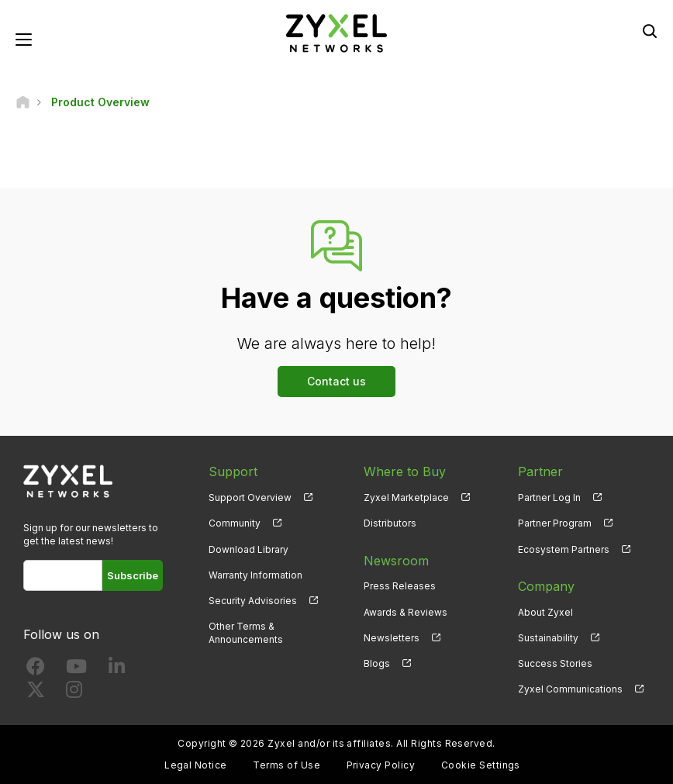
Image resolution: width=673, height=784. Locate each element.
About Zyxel (545, 612)
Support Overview (250, 497)
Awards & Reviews (406, 612)
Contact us (336, 381)
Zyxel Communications (570, 689)
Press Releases (400, 586)
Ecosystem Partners (564, 549)
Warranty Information (255, 575)
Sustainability (548, 638)
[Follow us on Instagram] (74, 693)
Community (235, 523)
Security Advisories (253, 601)
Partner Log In (549, 497)
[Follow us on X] (36, 693)
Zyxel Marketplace (406, 497)
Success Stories (555, 663)
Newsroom (396, 561)
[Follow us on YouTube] (76, 670)
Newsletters (392, 638)
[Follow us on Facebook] (36, 670)
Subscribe (133, 575)
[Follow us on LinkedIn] (117, 670)
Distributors (390, 523)
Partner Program (555, 523)
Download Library (248, 549)
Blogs (377, 663)
